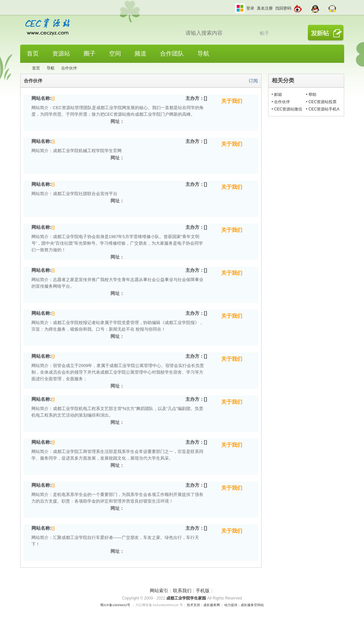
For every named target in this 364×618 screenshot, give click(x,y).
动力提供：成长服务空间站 (244, 605)
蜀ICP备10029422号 (115, 605)
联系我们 (182, 591)
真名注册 (265, 8)
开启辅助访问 (233, 5)
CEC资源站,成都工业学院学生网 (23, 68)
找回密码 (283, 8)
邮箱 (278, 95)
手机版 (203, 591)
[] (53, 98)
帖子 (264, 33)
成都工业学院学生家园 (187, 598)
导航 (203, 54)
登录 (250, 8)
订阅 (253, 81)
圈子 (90, 54)
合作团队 (172, 54)
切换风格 (240, 8)
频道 (141, 54)
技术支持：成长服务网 (203, 605)
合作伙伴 (282, 102)
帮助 (312, 95)
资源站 (61, 54)
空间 (115, 54)
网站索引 (159, 591)
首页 (33, 54)
